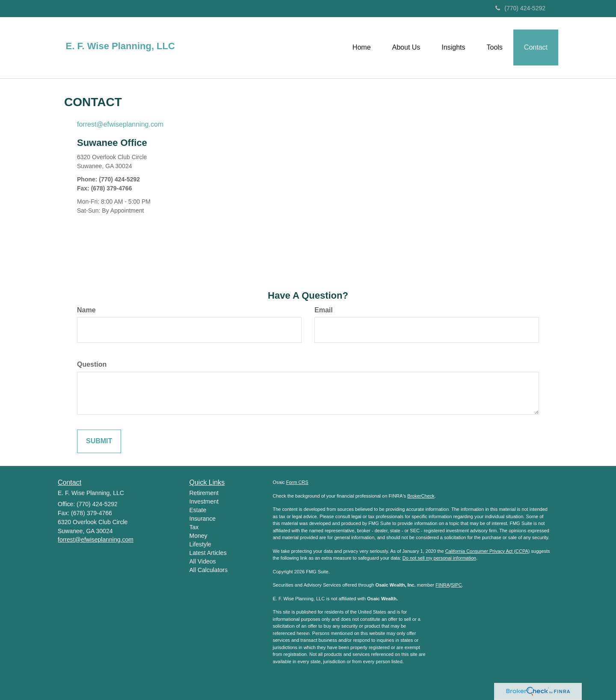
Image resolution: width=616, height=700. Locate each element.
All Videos (203, 561)
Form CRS (297, 482)
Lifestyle (200, 544)
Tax (194, 527)
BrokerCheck (421, 496)
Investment (204, 501)
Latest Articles (208, 553)
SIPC (456, 585)
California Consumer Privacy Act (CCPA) (488, 551)
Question (92, 364)
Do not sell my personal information (439, 558)
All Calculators (209, 570)
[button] (406, 47)
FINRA (443, 585)
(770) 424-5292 (520, 8)
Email (324, 310)
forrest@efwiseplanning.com (120, 124)
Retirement (204, 493)
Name (86, 310)
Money (198, 536)
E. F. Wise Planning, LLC (120, 46)
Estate (198, 510)
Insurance (203, 519)
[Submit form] (99, 441)
